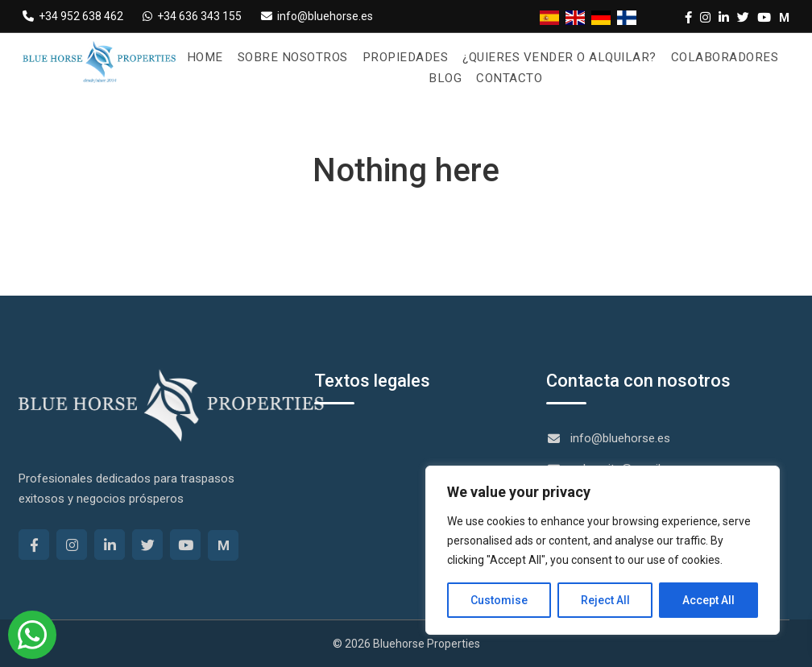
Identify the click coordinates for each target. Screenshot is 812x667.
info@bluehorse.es (317, 16)
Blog (446, 78)
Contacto (509, 78)
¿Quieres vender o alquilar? (556, 57)
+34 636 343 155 (192, 16)
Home (217, 57)
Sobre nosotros (301, 57)
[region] (603, 550)
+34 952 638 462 (73, 16)
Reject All (605, 600)
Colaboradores (715, 57)
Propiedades (409, 57)
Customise (499, 600)
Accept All (708, 600)
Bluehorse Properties (427, 644)
